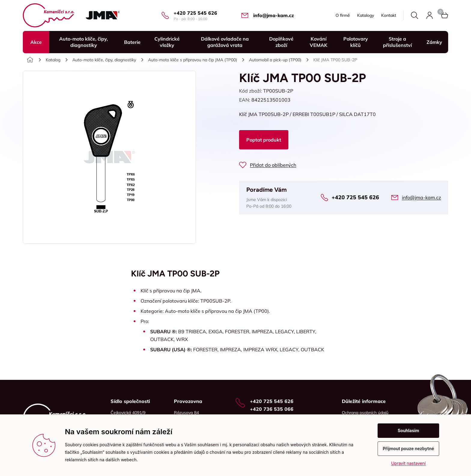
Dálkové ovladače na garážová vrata (225, 42)
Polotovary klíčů (356, 42)
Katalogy (366, 15)
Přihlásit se (430, 15)
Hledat (415, 15)
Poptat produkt (264, 140)
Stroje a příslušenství (397, 42)
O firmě (343, 15)
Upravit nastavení (408, 463)
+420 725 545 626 (195, 13)
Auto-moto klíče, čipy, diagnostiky (84, 42)
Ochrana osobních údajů (365, 413)
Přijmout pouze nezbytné (408, 449)
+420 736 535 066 (272, 409)
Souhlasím (409, 430)
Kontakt (389, 15)
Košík (440, 12)
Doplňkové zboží (281, 42)
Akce (36, 42)
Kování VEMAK (319, 42)
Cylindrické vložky (167, 42)
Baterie (132, 42)
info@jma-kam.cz (273, 15)
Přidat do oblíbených (273, 165)
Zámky (434, 42)
